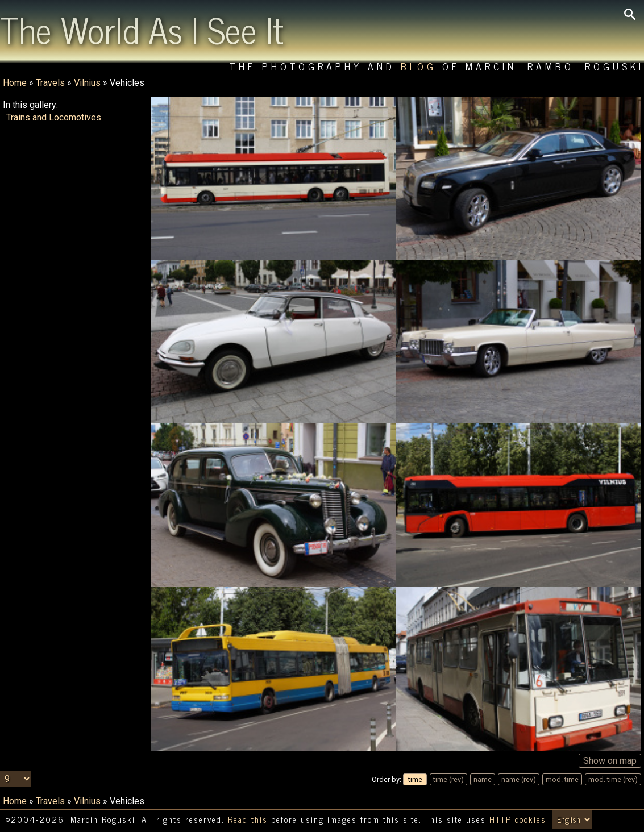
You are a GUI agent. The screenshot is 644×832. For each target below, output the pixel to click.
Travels (50, 83)
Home (15, 83)
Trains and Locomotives (54, 117)
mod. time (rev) (613, 779)
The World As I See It (142, 29)
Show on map (610, 761)
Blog (419, 66)
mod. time (562, 779)
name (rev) (519, 779)
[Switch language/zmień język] (572, 819)
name (483, 779)
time (415, 779)
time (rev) (448, 779)
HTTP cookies (518, 819)
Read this (248, 819)
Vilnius (87, 83)
